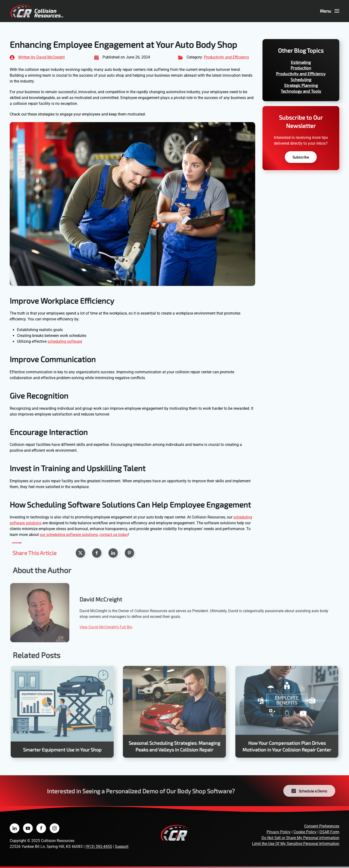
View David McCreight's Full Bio (111, 626)
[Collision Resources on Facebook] (41, 828)
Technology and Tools (301, 91)
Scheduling (301, 79)
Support (122, 847)
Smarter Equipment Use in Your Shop (62, 747)
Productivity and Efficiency (226, 57)
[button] (330, 11)
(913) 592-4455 (99, 847)
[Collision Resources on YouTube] (28, 828)
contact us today (114, 535)
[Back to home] (37, 11)
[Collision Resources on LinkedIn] (15, 828)
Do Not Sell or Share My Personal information (300, 838)
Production (301, 68)
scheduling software (65, 341)
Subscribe (301, 157)
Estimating (301, 62)
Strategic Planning (301, 85)
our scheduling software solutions (69, 535)
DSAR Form (329, 832)
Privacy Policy (279, 832)
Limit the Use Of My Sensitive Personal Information (296, 844)
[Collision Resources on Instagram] (55, 828)
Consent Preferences (322, 826)
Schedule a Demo (309, 791)
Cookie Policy (305, 832)
